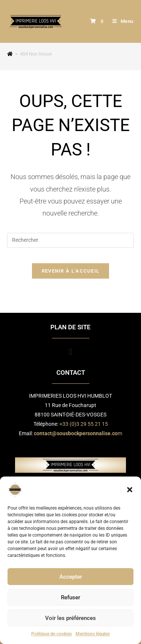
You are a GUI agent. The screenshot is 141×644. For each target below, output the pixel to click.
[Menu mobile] (120, 21)
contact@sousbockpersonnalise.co (76, 433)
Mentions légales (93, 634)
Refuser (70, 597)
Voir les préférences (70, 618)
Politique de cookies (52, 634)
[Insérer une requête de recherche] (71, 240)
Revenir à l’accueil (71, 271)
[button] (130, 490)
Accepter (71, 577)
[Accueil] (10, 54)
